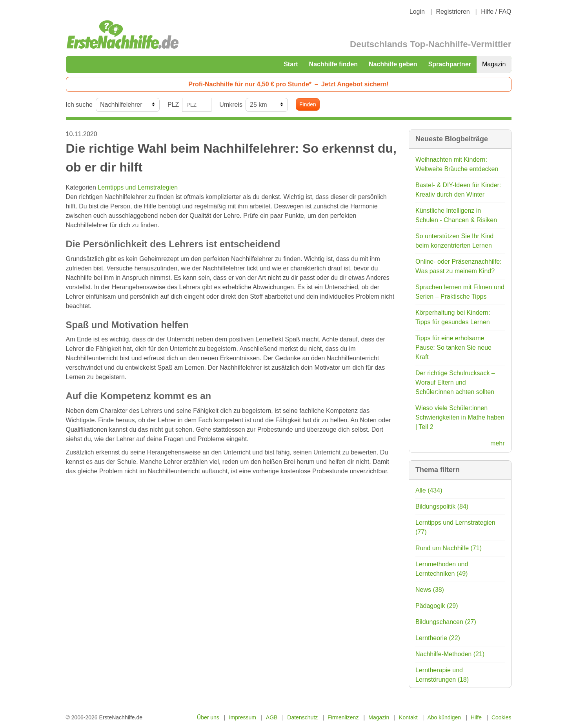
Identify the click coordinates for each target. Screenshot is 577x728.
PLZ (173, 105)
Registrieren (453, 12)
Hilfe (476, 717)
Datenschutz (302, 717)
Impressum (243, 717)
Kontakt (408, 717)
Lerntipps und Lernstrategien (138, 187)
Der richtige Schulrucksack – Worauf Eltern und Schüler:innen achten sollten (455, 382)
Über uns (208, 717)
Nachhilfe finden (333, 64)
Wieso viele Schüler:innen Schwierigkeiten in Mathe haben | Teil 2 (460, 417)
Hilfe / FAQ (496, 12)
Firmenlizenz (343, 717)
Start (291, 64)
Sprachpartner (450, 64)
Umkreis (231, 105)
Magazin (494, 64)
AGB (272, 717)
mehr (497, 443)
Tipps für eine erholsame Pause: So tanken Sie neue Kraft (453, 348)
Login (417, 12)
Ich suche (79, 105)
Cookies (501, 717)
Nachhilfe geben (393, 64)
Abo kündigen (444, 717)
